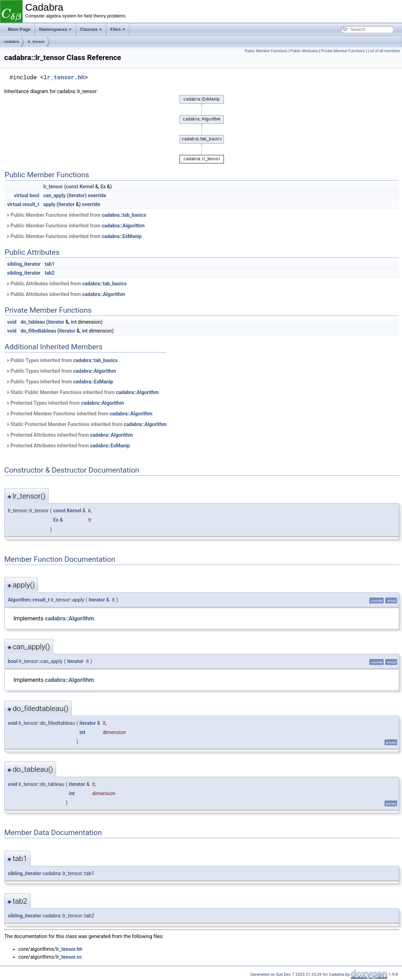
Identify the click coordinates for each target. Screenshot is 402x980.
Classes (91, 29)
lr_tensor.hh (64, 78)
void (12, 322)
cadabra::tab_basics (124, 215)
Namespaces (55, 29)
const (72, 187)
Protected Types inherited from (65, 403)
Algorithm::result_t (29, 600)
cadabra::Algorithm (123, 226)
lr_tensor (36, 42)
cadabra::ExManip (122, 236)
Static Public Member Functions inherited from (82, 392)
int (73, 322)
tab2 (50, 273)
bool (34, 195)
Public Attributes (304, 51)
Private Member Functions (343, 51)
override (97, 195)
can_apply (54, 195)
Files (118, 29)
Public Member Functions (266, 51)
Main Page (19, 29)
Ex (103, 187)
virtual (21, 195)
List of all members (384, 51)
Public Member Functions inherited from (76, 215)
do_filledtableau (38, 331)
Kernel (87, 187)
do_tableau (33, 322)
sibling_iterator (24, 264)
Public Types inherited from (62, 360)
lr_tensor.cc (69, 957)
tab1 (50, 264)
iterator (77, 195)
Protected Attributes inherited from (70, 435)
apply (49, 204)
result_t (31, 204)
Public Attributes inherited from (66, 284)
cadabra (11, 42)
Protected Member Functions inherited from (79, 414)
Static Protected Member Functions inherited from (86, 424)
